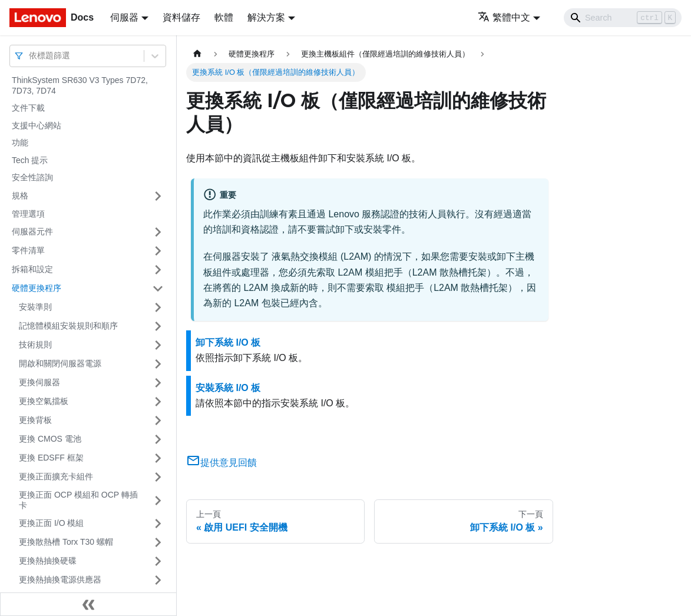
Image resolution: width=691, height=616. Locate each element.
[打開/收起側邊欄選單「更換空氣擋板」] (158, 402)
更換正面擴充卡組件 (56, 476)
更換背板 (35, 420)
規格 (20, 196)
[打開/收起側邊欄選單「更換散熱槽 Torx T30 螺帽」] (158, 542)
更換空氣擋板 (44, 401)
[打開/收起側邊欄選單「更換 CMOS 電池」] (158, 439)
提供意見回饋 (221, 463)
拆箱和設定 (32, 269)
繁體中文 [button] (504, 17)
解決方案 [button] (266, 17)
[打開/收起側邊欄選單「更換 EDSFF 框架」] (158, 458)
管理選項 (28, 214)
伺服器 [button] (124, 17)
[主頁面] (197, 54)
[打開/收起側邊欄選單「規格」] (158, 196)
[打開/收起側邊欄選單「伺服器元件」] (158, 232)
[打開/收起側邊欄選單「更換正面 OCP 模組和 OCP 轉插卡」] (158, 500)
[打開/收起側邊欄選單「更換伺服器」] (158, 383)
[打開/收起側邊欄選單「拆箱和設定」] (158, 270)
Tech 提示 (30, 160)
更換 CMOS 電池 (50, 439)
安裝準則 (35, 307)
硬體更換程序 (37, 288)
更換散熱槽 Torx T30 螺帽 (66, 542)
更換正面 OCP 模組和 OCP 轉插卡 (78, 500)
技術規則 (35, 345)
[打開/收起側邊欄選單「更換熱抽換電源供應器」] (158, 580)
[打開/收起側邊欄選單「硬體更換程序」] (158, 289)
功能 (20, 143)
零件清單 (28, 250)
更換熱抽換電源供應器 (60, 579)
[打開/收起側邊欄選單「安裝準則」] (158, 307)
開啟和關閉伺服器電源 (60, 363)
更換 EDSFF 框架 (51, 458)
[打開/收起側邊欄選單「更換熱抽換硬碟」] (158, 561)
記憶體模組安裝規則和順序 (68, 326)
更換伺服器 (39, 382)
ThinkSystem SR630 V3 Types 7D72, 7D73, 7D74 (80, 85)
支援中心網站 (37, 125)
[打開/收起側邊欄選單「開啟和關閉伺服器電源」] (158, 364)
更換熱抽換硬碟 (48, 561)
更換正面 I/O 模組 (51, 523)
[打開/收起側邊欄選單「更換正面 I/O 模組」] (158, 524)
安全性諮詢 (32, 177)
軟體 (224, 17)
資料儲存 (181, 17)
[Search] (623, 18)
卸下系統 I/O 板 (228, 342)
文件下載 (28, 108)
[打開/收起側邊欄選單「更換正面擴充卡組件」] (158, 477)
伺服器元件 (32, 231)
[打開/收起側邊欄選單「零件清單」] (158, 251)
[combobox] (30, 56)
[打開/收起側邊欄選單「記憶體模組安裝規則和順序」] (158, 326)
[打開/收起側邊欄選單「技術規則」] (158, 345)
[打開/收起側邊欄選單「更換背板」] (158, 420)
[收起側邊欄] (88, 604)
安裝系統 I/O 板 (228, 388)
